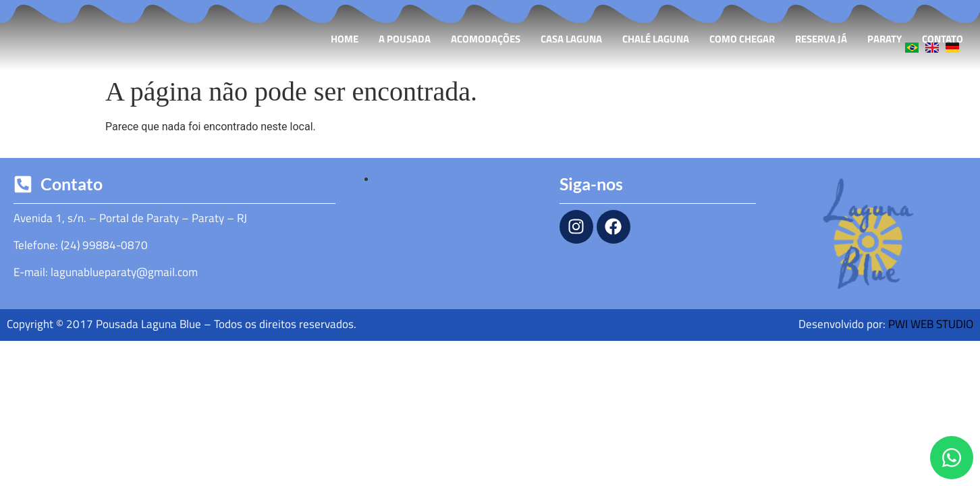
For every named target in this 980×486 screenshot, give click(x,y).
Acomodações (486, 39)
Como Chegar (742, 39)
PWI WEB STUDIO (931, 324)
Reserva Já (821, 39)
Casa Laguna (571, 39)
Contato (943, 39)
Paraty (884, 39)
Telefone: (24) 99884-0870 (81, 245)
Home (345, 39)
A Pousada (405, 39)
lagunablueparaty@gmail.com (124, 272)
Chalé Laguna (656, 39)
